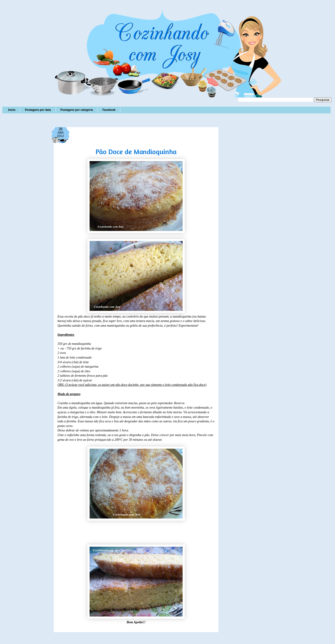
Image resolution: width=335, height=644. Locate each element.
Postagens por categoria (77, 110)
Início (12, 110)
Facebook (109, 110)
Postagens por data (38, 110)
